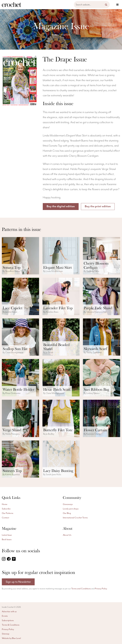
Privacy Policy (101, 589)
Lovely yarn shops (71, 509)
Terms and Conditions (81, 589)
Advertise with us (9, 612)
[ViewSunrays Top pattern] (20, 459)
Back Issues (7, 539)
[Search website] (92, 5)
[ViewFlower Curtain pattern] (102, 418)
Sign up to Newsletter (18, 582)
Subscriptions (8, 620)
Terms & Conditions (11, 625)
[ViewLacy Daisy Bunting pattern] (61, 459)
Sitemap (6, 634)
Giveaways (68, 504)
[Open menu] (117, 5)
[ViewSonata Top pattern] (20, 256)
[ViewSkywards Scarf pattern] (102, 337)
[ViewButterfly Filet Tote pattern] (61, 418)
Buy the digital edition (61, 207)
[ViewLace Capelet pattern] (20, 296)
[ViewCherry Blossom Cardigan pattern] (102, 256)
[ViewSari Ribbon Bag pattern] (102, 378)
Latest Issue (7, 535)
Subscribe (6, 509)
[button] (106, 5)
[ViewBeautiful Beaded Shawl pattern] (61, 337)
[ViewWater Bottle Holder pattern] (20, 378)
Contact (5, 518)
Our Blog (67, 513)
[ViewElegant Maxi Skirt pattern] (61, 256)
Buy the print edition (98, 207)
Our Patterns (8, 513)
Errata (5, 616)
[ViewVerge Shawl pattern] (20, 418)
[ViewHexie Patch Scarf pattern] (61, 378)
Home (55, 35)
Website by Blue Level (11, 638)
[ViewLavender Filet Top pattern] (61, 296)
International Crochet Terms (75, 518)
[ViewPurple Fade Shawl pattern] (102, 296)
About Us (67, 535)
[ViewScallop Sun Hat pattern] (20, 337)
